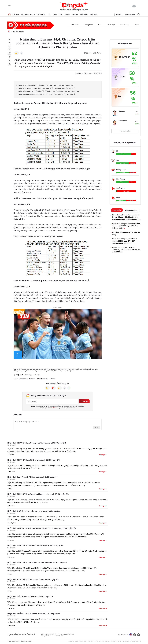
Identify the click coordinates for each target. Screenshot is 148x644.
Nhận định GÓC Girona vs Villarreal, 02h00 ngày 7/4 (30, 596)
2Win (122, 77)
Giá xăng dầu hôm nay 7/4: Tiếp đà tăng (126, 233)
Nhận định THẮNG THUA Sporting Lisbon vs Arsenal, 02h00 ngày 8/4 (38, 493)
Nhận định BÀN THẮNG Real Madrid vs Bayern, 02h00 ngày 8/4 (35, 545)
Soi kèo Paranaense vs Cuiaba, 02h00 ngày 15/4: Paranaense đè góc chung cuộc (49, 91)
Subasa (122, 111)
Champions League (28, 14)
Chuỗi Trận (120, 188)
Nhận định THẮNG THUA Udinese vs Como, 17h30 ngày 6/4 (34, 613)
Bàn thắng (123, 25)
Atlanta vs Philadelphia (46, 379)
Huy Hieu (20, 375)
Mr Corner (122, 96)
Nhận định (84, 14)
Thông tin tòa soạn (13, 640)
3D (117, 151)
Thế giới (67, 14)
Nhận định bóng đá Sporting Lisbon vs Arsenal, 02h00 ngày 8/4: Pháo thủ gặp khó (126, 226)
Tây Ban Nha (41, 14)
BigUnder (125, 57)
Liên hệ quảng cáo (26, 640)
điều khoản (54, 407)
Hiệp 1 (135, 25)
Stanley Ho (123, 121)
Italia (60, 14)
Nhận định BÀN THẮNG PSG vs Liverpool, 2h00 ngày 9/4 (32, 476)
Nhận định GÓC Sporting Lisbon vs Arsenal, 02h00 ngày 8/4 (34, 510)
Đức (49, 14)
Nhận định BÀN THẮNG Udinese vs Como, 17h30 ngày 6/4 (33, 579)
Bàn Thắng (120, 179)
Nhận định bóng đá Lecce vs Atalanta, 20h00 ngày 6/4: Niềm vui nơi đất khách (126, 250)
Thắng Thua (121, 170)
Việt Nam (16, 14)
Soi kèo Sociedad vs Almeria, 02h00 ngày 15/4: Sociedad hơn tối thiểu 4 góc (47, 88)
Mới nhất (119, 14)
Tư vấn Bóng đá (18, 32)
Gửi (97, 426)
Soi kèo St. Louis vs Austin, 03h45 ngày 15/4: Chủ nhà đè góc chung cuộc (46, 85)
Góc (99, 25)
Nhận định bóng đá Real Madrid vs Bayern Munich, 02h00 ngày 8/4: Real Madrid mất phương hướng (126, 217)
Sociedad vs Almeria (27, 379)
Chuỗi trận (110, 25)
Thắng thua (87, 25)
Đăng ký (84, 401)
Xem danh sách (125, 131)
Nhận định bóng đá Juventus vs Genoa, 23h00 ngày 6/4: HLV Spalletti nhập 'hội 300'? (125, 241)
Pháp (55, 14)
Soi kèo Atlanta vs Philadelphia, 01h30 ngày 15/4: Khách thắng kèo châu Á (47, 94)
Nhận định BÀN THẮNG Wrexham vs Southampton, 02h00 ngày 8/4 (37, 562)
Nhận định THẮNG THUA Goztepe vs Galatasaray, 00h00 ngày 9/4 (37, 442)
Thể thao (75, 14)
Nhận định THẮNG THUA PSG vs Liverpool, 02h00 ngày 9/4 (34, 459)
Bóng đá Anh (130, 14)
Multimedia (94, 14)
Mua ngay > (103, 454)
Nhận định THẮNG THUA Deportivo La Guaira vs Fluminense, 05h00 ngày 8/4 (42, 527)
